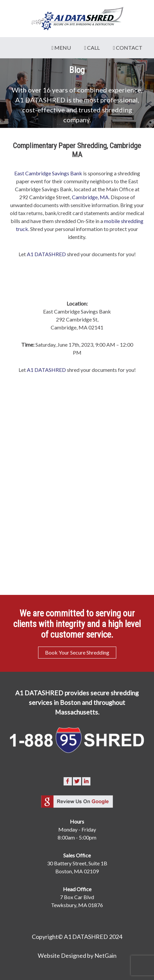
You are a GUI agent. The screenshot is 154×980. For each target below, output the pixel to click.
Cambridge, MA (90, 197)
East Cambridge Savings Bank (48, 173)
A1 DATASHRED (46, 254)
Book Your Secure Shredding (77, 652)
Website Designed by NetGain (77, 955)
